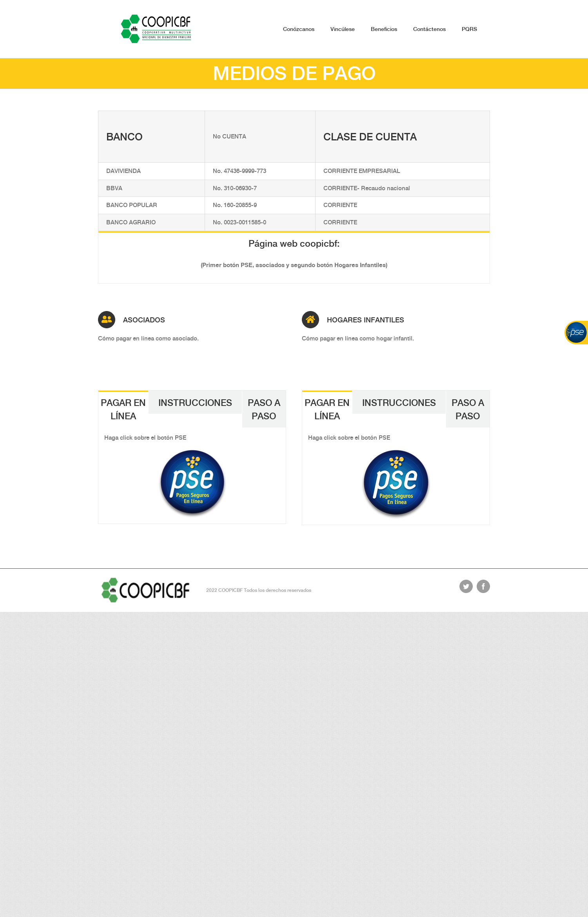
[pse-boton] (192, 454)
